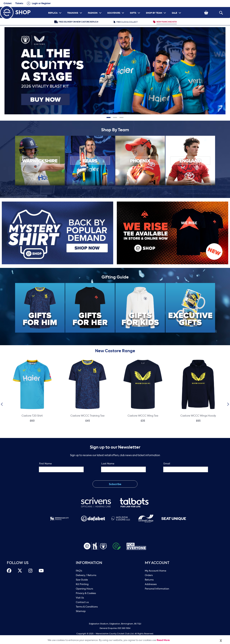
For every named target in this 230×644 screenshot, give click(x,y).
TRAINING (75, 8)
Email (167, 464)
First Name (45, 464)
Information (89, 563)
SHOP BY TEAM (156, 8)
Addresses (151, 584)
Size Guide (82, 580)
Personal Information (157, 589)
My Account (157, 563)
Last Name (108, 464)
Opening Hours (84, 589)
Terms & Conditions (87, 607)
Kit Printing (82, 584)
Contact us (82, 602)
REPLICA (55, 8)
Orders (149, 575)
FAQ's (79, 571)
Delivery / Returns (86, 575)
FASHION (95, 8)
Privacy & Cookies (86, 593)
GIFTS (135, 8)
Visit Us (80, 598)
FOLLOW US (18, 563)
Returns (149, 580)
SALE (177, 8)
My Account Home (156, 571)
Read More (163, 640)
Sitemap (81, 611)
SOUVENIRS (116, 8)
